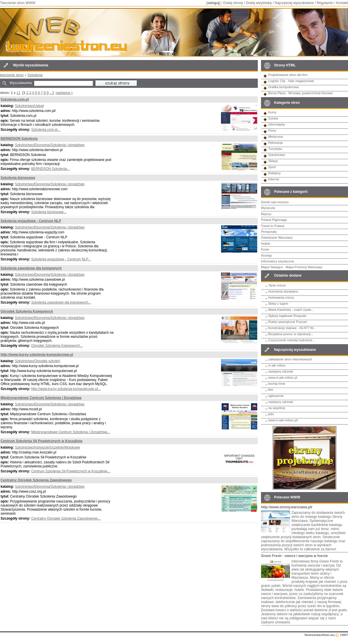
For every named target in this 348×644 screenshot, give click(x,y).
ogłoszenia (276, 396)
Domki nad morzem (275, 202)
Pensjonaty (269, 232)
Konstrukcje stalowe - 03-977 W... (292, 328)
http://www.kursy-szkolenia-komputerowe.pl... (66, 389)
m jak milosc (277, 365)
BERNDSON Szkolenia (19, 139)
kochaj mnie (277, 384)
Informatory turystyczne (278, 261)
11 (18, 93)
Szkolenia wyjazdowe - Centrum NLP (31, 221)
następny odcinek (281, 371)
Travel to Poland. (273, 226)
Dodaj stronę (233, 3)
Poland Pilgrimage (274, 220)
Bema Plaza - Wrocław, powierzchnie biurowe (300, 93)
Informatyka (277, 124)
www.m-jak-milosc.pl (283, 378)
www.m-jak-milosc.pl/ (283, 420)
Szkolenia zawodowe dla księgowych (31, 268)
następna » (64, 93)
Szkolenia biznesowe (18, 178)
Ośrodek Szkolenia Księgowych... (57, 346)
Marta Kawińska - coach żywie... (291, 310)
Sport (272, 167)
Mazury (266, 214)
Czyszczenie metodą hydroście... (292, 340)
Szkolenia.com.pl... (46, 130)
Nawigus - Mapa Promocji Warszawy (297, 267)
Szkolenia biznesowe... (49, 212)
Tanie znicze (277, 285)
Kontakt (342, 3)
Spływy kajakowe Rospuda (287, 316)
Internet (274, 179)
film (271, 390)
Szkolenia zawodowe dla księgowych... (61, 302)
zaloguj (213, 3)
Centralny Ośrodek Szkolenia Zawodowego (36, 480)
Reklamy (274, 173)
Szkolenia (35, 75)
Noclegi (266, 255)
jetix (271, 414)
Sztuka (273, 118)
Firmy (272, 130)
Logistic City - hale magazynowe (291, 81)
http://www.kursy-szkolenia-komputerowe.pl (37, 355)
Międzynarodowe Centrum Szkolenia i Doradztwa (41, 398)
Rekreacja (275, 143)
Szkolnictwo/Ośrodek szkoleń (37, 361)
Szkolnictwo (277, 155)
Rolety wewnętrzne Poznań (288, 322)
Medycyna (275, 137)
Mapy (265, 267)
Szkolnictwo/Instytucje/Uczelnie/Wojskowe (47, 447)
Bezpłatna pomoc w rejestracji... (291, 334)
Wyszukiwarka (21, 83)
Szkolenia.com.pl (15, 99)
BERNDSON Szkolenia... (50, 169)
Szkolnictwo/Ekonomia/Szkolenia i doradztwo (50, 145)
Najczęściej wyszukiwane (294, 3)
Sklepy (273, 161)
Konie (265, 249)
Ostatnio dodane (288, 275)
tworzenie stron (12, 75)
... (51, 93)
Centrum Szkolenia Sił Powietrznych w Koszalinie (41, 441)
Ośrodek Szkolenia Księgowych (27, 311)
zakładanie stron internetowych (290, 359)
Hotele (266, 244)
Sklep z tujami (278, 304)
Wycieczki (268, 208)
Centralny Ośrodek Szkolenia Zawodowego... (66, 518)
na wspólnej (277, 408)
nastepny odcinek (281, 402)
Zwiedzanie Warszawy (277, 237)
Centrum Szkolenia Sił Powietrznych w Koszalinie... (71, 471)
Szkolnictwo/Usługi (29, 106)
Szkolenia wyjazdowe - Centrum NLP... (61, 259)
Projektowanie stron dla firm (288, 75)
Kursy (272, 112)
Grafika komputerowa (283, 87)
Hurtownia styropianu (283, 291)
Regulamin (325, 3)
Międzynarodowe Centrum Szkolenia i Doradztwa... (70, 432)
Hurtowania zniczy (281, 297)
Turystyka (275, 149)
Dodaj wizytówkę (259, 3)
